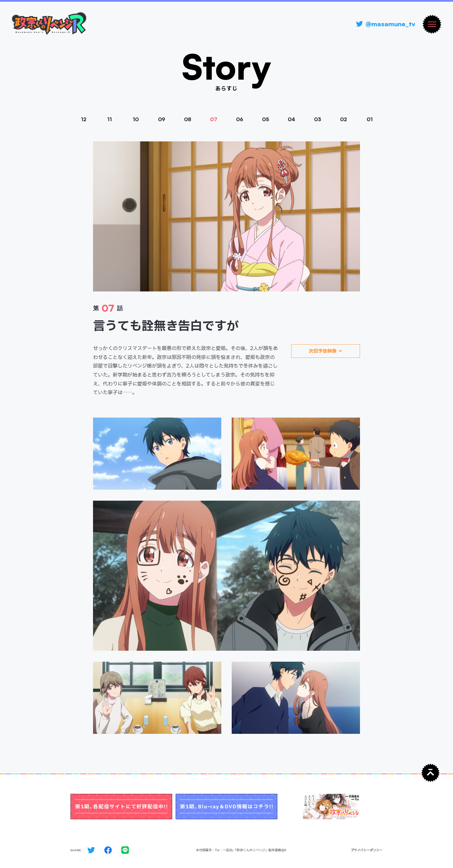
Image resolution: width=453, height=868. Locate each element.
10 (136, 119)
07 (214, 119)
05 (266, 119)
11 (109, 119)
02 (344, 119)
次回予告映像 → (326, 351)
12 (84, 119)
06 (240, 119)
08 (188, 119)
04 (292, 119)
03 (318, 119)
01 (370, 119)
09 (162, 119)
